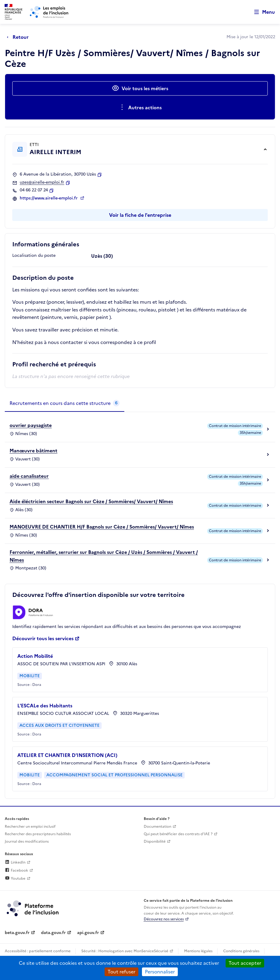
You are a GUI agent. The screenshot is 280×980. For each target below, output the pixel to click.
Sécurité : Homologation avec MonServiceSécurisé (125, 951)
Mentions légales (198, 951)
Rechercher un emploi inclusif (30, 827)
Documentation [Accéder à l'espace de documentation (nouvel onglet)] (157, 827)
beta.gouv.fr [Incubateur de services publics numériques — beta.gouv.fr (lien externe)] (17, 933)
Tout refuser (121, 972)
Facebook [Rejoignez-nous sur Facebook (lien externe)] (16, 870)
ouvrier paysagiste (31, 425)
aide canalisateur (29, 476)
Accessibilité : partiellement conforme (38, 951)
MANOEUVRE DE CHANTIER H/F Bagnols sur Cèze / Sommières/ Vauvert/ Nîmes (102, 527)
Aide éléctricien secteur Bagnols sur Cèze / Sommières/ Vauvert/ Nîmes (91, 501)
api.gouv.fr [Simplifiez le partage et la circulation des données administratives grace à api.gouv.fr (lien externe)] (88, 933)
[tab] (65, 403)
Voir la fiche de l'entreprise (140, 215)
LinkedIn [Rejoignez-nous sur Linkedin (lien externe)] (15, 862)
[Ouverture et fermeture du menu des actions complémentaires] (140, 107)
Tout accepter (245, 963)
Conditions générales (241, 951)
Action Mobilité (35, 656)
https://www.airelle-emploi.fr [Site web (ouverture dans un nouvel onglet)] (49, 198)
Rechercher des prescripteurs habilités (38, 834)
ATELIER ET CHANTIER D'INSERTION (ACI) (67, 755)
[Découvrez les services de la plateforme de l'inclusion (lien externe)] (33, 908)
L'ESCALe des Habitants (45, 706)
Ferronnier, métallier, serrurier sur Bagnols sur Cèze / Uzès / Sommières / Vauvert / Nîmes (104, 556)
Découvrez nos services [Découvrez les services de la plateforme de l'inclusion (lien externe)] (164, 919)
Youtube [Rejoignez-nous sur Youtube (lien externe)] (15, 878)
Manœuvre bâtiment (33, 451)
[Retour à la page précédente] (19, 37)
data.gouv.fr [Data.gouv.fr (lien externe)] (53, 933)
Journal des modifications (27, 841)
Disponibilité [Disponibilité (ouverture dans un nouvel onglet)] (155, 841)
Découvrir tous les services (43, 638)
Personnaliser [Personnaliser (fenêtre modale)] (160, 972)
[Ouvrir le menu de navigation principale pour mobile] (262, 12)
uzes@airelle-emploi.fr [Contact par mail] (42, 182)
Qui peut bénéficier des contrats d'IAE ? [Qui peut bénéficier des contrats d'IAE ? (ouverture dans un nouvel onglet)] (178, 834)
